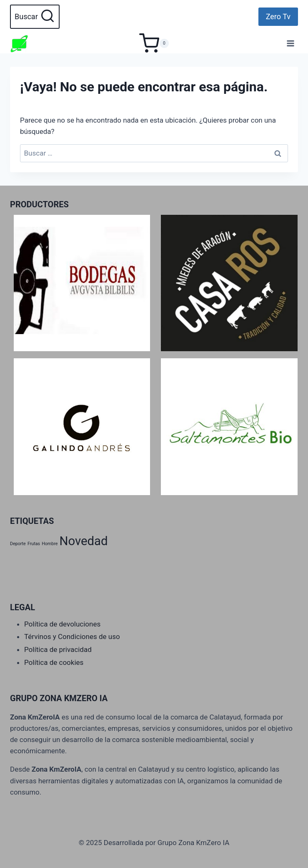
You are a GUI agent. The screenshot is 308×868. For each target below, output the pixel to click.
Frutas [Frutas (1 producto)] (34, 544)
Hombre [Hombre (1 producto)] (50, 544)
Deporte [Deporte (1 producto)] (18, 544)
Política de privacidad (58, 649)
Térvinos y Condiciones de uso (72, 637)
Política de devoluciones (62, 624)
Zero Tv (278, 16)
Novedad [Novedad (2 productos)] (84, 541)
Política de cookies (54, 662)
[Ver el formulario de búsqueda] (35, 17)
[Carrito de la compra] (154, 43)
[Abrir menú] (290, 43)
